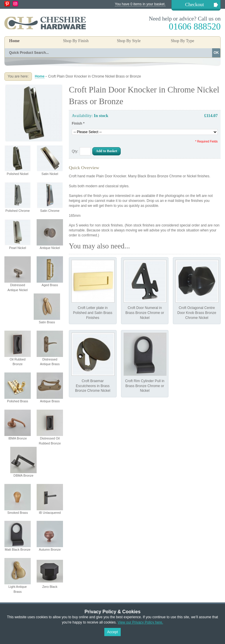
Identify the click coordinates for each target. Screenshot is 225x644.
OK (216, 53)
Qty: (75, 151)
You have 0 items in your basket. (140, 4)
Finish (78, 123)
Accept (113, 632)
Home (14, 41)
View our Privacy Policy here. (140, 622)
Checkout (195, 5)
